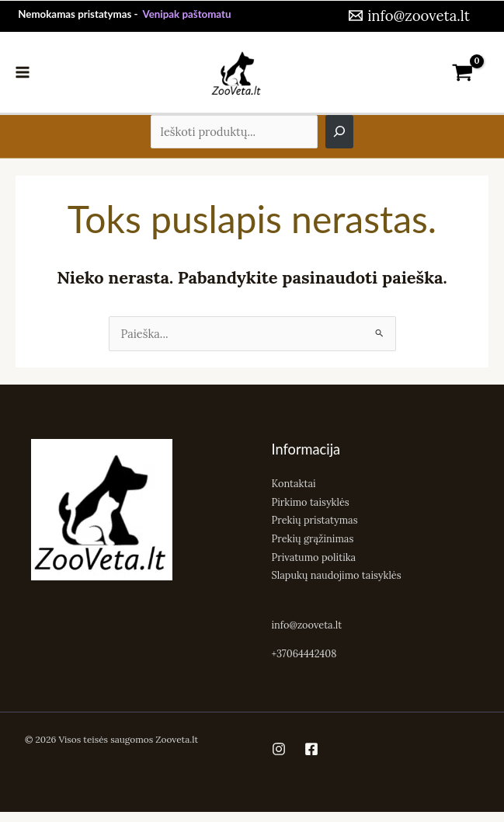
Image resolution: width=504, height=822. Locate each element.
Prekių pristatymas (315, 520)
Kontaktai (294, 483)
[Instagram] (279, 749)
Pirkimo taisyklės (311, 502)
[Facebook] (311, 749)
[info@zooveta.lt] (408, 16)
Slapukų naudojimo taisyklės (337, 575)
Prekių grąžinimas (313, 538)
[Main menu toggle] (23, 72)
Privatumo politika (314, 557)
